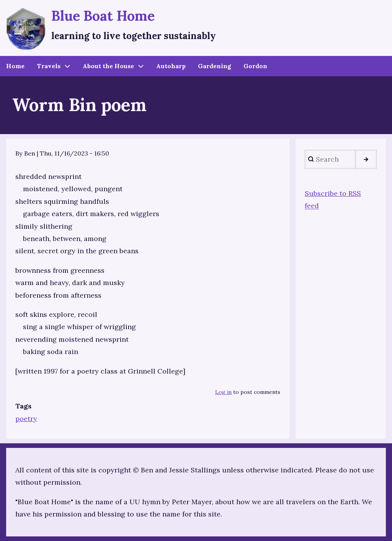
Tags (23, 406)
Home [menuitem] (15, 66)
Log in (223, 392)
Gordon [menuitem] (255, 66)
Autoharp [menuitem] (171, 66)
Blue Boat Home (103, 16)
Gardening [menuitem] (215, 66)
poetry (26, 419)
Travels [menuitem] (49, 66)
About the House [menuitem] (108, 66)
